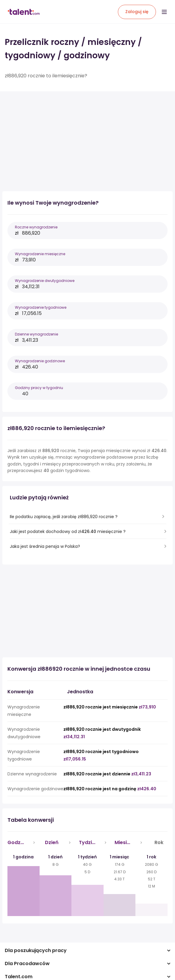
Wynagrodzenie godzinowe (40, 361)
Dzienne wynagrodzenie (36, 334)
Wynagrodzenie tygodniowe (41, 307)
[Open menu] (164, 12)
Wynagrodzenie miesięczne (40, 254)
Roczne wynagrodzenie (36, 227)
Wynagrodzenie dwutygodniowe (45, 281)
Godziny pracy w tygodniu (39, 388)
